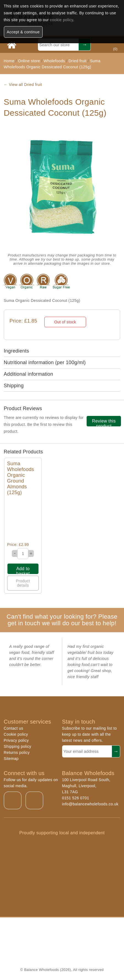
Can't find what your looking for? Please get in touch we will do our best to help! (62, 620)
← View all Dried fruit (23, 85)
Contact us (14, 728)
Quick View (23, 519)
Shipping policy (18, 746)
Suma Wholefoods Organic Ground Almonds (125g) (21, 478)
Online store (30, 61)
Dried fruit (77, 61)
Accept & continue (23, 32)
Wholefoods (54, 61)
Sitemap (11, 759)
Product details (23, 583)
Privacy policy (16, 740)
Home (9, 61)
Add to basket (23, 570)
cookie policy (62, 20)
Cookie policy (16, 734)
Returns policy (17, 752)
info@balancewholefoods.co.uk (90, 804)
